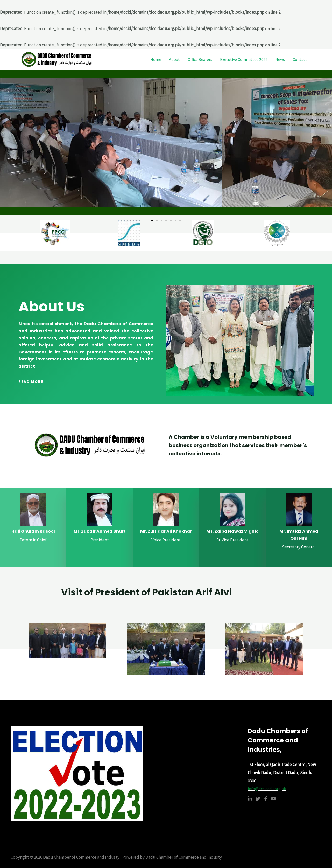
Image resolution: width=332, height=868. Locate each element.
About (174, 59)
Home (156, 59)
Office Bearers (200, 59)
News (280, 59)
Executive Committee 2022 (244, 59)
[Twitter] (258, 800)
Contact (300, 59)
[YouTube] (273, 800)
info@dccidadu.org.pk (268, 789)
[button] (152, 221)
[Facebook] (266, 800)
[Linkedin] (250, 800)
